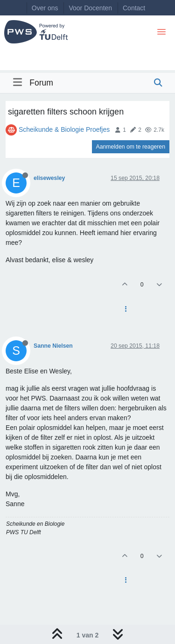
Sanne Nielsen (53, 346)
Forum (41, 83)
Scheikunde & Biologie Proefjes (64, 129)
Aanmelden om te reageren (131, 147)
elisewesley (49, 178)
